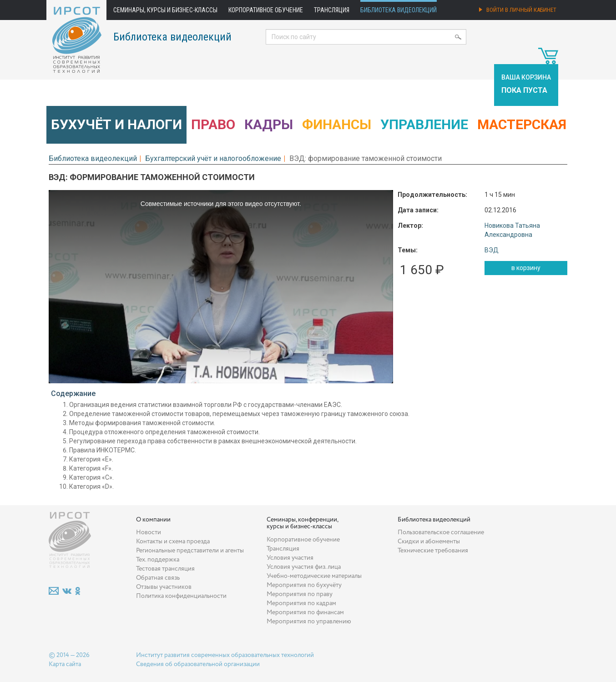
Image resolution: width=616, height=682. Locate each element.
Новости (149, 532)
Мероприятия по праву (300, 594)
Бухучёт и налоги (116, 124)
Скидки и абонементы (429, 542)
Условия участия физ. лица (304, 567)
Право (213, 124)
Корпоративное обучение (266, 10)
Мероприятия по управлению (309, 622)
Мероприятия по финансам (305, 612)
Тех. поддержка (158, 560)
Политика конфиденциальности (181, 596)
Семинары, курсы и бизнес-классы (165, 10)
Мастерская (522, 124)
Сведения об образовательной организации (198, 664)
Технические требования (433, 551)
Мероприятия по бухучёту (304, 585)
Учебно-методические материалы (314, 576)
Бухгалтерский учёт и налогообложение (213, 158)
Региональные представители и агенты (190, 551)
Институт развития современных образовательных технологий (225, 655)
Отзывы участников (164, 587)
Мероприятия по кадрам (301, 603)
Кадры (269, 124)
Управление (424, 124)
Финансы (337, 124)
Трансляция (332, 10)
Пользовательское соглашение (441, 532)
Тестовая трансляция (165, 569)
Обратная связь (158, 578)
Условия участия (290, 558)
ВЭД (492, 250)
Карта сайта (65, 664)
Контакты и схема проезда (173, 542)
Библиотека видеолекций (399, 10)
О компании (153, 520)
